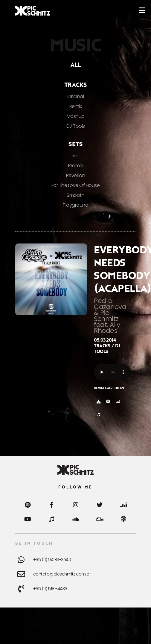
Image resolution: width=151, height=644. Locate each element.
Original (75, 96)
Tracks (76, 85)
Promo (75, 166)
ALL (76, 65)
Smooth (75, 195)
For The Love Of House (76, 185)
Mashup (76, 116)
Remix (76, 106)
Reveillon (76, 175)
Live (76, 156)
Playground (75, 205)
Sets (75, 144)
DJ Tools (76, 126)
